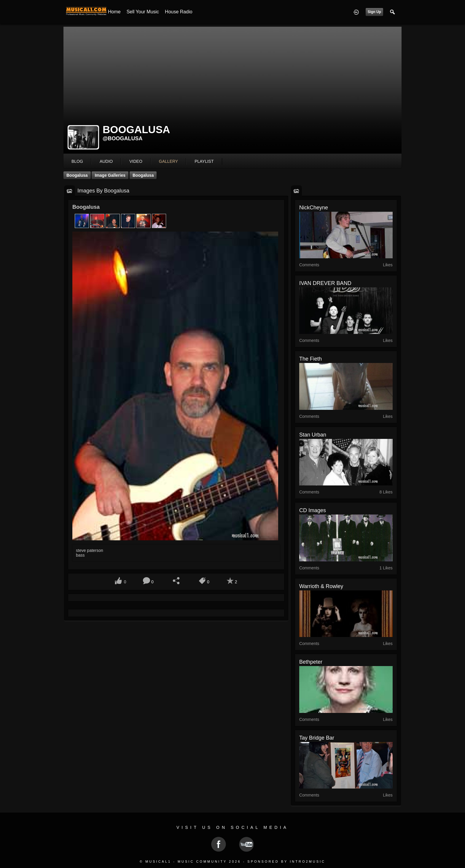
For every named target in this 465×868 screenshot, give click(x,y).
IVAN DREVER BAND (325, 283)
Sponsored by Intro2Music (286, 861)
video (136, 161)
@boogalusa (123, 138)
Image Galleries (110, 175)
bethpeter (311, 662)
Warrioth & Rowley (321, 586)
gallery (168, 161)
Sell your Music (143, 12)
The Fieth (310, 359)
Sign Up (374, 12)
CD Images (313, 510)
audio (106, 161)
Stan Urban (313, 435)
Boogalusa (77, 175)
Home (114, 12)
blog (77, 161)
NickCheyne (314, 208)
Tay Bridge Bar (317, 738)
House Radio (179, 12)
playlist (204, 161)
